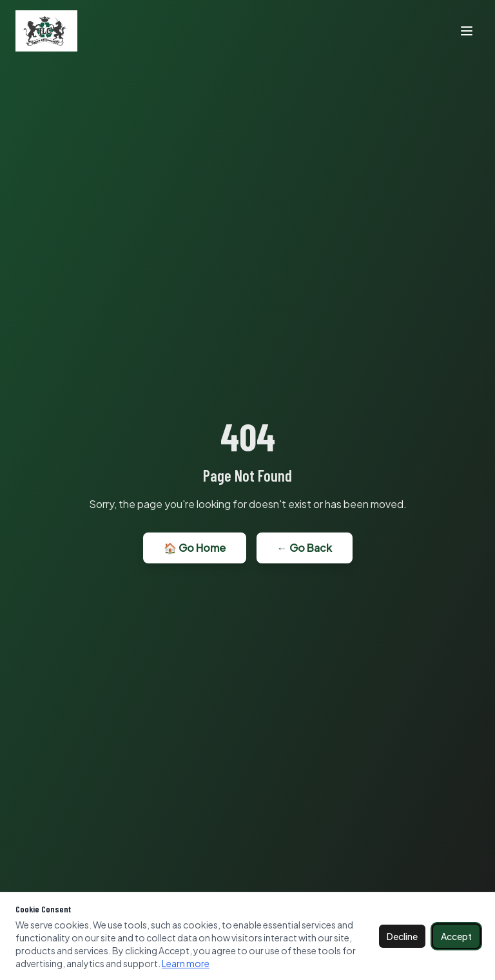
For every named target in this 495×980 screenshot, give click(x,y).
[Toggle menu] (467, 31)
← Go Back (305, 548)
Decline (402, 936)
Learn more (186, 963)
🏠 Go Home (195, 548)
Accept (456, 936)
